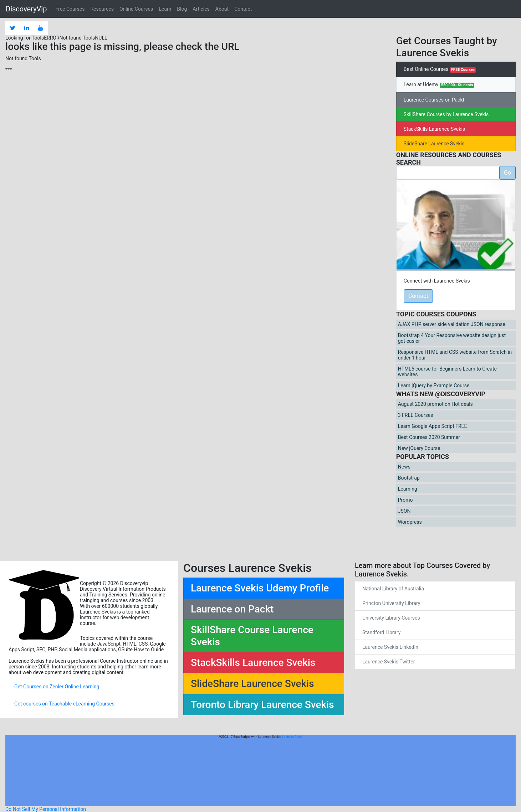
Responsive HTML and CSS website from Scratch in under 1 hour (455, 355)
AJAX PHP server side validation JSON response (452, 324)
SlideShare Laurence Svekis (434, 144)
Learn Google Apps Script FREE (433, 426)
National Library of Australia (393, 589)
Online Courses (136, 9)
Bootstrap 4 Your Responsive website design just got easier (452, 338)
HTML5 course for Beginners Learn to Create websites (447, 372)
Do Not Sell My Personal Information (46, 809)
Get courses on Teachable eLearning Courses (64, 704)
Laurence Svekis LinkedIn (390, 647)
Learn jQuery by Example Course (434, 386)
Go (507, 173)
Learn (165, 9)
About (222, 9)
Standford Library (381, 632)
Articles (201, 9)
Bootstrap (409, 478)
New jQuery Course (419, 448)
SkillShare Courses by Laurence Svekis (446, 114)
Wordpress (410, 522)
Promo (405, 500)
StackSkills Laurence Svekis (434, 129)
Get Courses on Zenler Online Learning (57, 687)
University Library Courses (391, 618)
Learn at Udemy (439, 85)
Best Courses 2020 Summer (429, 437)
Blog (182, 9)
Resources (102, 9)
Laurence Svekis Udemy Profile (260, 588)
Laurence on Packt (232, 609)
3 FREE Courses (416, 415)
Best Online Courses (440, 69)
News (404, 467)
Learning (408, 489)
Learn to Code (292, 737)
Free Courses (70, 9)
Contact (243, 9)
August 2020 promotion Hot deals (435, 404)
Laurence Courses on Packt (434, 100)
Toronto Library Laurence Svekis (262, 705)
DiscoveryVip (26, 9)
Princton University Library (391, 603)
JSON (404, 511)
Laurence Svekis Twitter (389, 662)
